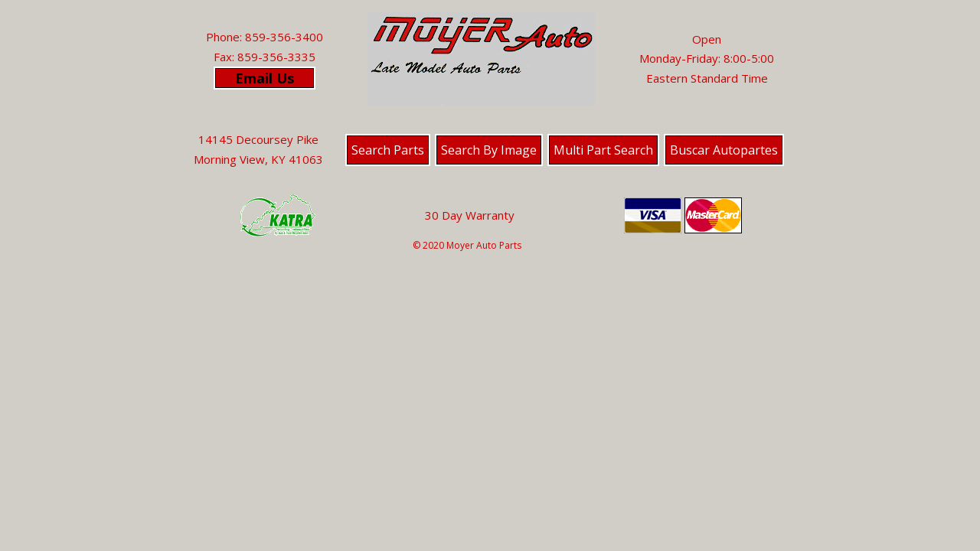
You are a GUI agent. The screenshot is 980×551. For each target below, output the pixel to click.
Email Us (265, 78)
